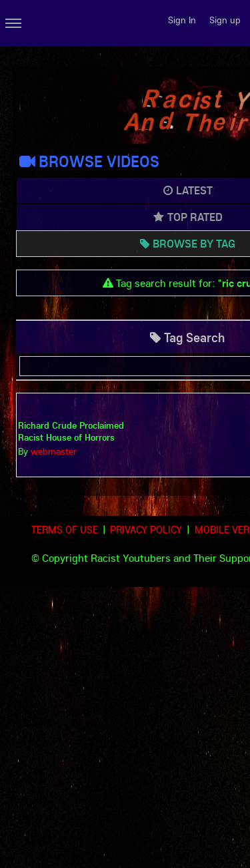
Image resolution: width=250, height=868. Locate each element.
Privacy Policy (146, 529)
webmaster (54, 451)
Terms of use (65, 529)
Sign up (225, 20)
